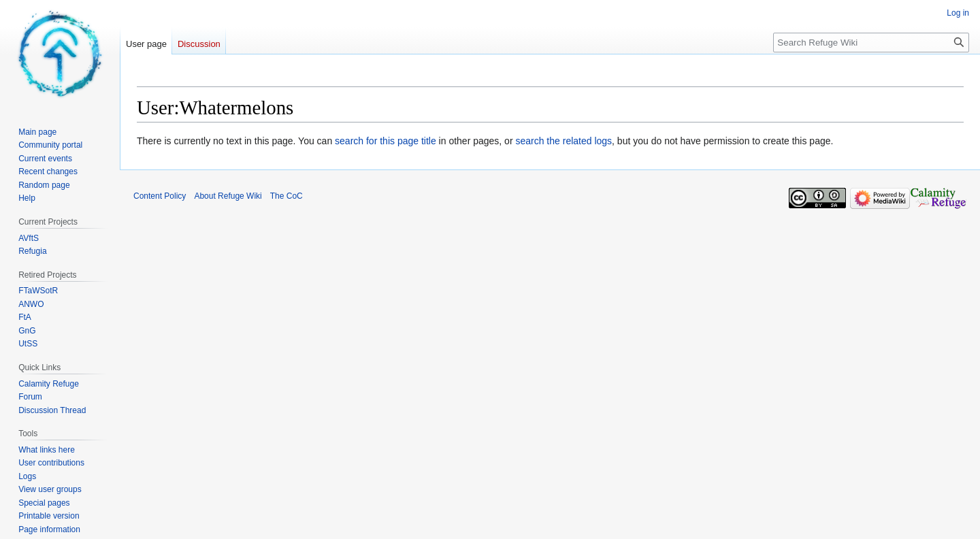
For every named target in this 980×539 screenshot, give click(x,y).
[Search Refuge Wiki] (871, 43)
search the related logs (563, 141)
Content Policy (160, 196)
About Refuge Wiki (228, 196)
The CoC (287, 196)
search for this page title (386, 141)
